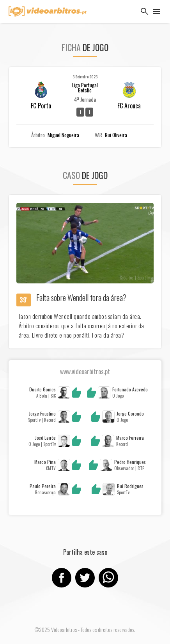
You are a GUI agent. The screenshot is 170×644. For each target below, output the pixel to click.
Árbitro (38, 135)
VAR (98, 135)
